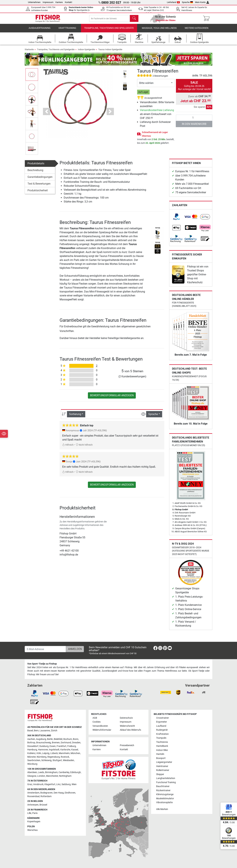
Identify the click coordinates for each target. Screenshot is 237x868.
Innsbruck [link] (38, 784)
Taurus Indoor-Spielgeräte (110, 52)
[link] (176, 219)
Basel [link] (30, 731)
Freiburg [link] (72, 746)
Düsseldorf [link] (33, 746)
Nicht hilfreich (84, 447)
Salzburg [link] (66, 784)
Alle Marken (162, 809)
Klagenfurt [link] (50, 784)
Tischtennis (162, 742)
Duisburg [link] (44, 746)
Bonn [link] (76, 739)
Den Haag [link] (59, 793)
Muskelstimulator (165, 799)
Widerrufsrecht (127, 726)
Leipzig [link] (46, 753)
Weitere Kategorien (197, 30)
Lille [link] (29, 813)
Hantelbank (162, 746)
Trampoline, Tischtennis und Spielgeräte (109, 30)
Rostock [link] (65, 757)
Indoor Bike (162, 750)
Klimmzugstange (165, 794)
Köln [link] (39, 753)
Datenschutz (126, 718)
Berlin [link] (50, 739)
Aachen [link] (31, 739)
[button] (47, 114)
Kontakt (68, 2)
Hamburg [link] (32, 750)
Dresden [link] (76, 743)
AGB (95, 718)
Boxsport (161, 758)
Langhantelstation (166, 778)
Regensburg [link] (54, 757)
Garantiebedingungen (40, 179)
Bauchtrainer (163, 786)
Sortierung (75, 416)
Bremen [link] (56, 743)
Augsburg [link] (41, 739)
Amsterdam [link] (33, 793)
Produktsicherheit (38, 193)
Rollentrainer (163, 770)
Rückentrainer (163, 790)
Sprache (187, 2)
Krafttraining (67, 30)
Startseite (29, 52)
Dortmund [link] (66, 743)
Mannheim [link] (64, 753)
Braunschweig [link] (44, 743)
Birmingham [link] (51, 772)
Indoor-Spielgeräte (86, 52)
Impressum (48, 2)
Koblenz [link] (31, 753)
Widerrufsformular (102, 730)
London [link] (41, 776)
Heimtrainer (162, 766)
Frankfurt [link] (61, 746)
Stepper (160, 774)
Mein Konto (202, 2)
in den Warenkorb (194, 126)
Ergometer (162, 722)
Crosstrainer (163, 718)
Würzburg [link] (32, 764)
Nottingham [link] (65, 776)
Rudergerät (162, 730)
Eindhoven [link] (70, 793)
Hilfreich (68, 447)
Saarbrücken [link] (34, 760)
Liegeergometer (164, 762)
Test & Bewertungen (39, 186)
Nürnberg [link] (42, 757)
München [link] (75, 753)
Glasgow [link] (32, 776)
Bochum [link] (68, 739)
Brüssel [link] (43, 805)
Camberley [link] (64, 772)
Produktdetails (36, 166)
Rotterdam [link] (46, 796)
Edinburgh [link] (76, 772)
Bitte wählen (146, 85)
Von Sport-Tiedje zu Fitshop (42, 664)
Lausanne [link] (45, 731)
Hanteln (160, 754)
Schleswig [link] (46, 760)
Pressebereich (127, 745)
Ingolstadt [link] (54, 750)
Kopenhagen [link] (34, 822)
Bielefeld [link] (58, 739)
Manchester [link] (52, 776)
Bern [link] (36, 731)
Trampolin (161, 738)
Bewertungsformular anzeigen (112, 398)
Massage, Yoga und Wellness (159, 30)
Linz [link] (58, 784)
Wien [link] (74, 784)
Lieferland (173, 2)
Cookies (97, 722)
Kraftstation (162, 734)
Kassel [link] (75, 750)
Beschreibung (35, 172)
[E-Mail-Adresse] (45, 649)
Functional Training (166, 782)
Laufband (161, 726)
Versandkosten (100, 726)
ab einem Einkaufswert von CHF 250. (157, 116)
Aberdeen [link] (32, 772)
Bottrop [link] (31, 743)
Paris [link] (35, 813)
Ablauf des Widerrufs (130, 730)
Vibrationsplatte (164, 802)
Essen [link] (53, 746)
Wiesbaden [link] (68, 760)
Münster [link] (32, 757)
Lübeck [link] (54, 753)
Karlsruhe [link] (65, 750)
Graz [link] (30, 784)
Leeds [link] (41, 772)
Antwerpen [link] (33, 805)
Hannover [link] (43, 750)
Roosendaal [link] (33, 796)
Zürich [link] (54, 731)
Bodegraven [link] (46, 793)
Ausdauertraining (40, 30)
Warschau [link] (33, 830)
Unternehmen (34, 2)
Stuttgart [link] (57, 760)
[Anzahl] (194, 120)
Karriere (59, 2)
